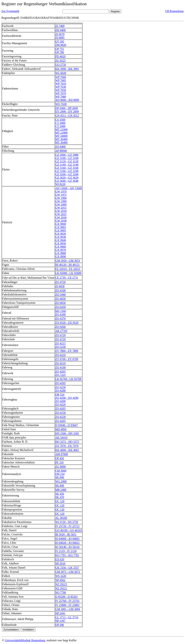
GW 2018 (61, 211)
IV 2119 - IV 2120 (66, 551)
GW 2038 (61, 221)
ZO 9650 (60, 303)
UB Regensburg (174, 11)
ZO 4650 (60, 299)
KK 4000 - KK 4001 (67, 450)
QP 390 (60, 625)
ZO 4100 (60, 290)
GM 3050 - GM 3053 (68, 261)
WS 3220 (61, 576)
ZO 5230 (60, 347)
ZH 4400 (60, 30)
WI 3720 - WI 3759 (67, 522)
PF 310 (59, 462)
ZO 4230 (60, 387)
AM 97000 (62, 454)
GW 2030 (61, 217)
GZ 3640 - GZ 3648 (67, 181)
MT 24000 (61, 136)
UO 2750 (61, 65)
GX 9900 (61, 224)
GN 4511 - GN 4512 (67, 116)
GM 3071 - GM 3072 (68, 572)
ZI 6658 (60, 286)
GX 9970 (61, 250)
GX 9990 (61, 256)
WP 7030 (61, 87)
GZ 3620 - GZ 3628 (67, 178)
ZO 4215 (60, 343)
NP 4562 (60, 580)
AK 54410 (61, 438)
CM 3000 (61, 471)
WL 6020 (61, 73)
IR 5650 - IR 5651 (66, 534)
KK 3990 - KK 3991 (67, 69)
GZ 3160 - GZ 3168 (67, 168)
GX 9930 (61, 237)
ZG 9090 (60, 467)
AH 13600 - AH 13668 (69, 188)
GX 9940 (61, 240)
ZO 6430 (60, 307)
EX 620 (60, 559)
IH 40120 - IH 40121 (67, 265)
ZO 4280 (60, 390)
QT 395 (60, 42)
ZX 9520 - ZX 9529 (67, 323)
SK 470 (60, 497)
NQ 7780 (61, 592)
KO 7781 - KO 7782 (67, 555)
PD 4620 (60, 56)
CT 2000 (60, 123)
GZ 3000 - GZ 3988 (67, 155)
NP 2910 (60, 563)
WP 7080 (61, 97)
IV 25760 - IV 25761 (67, 601)
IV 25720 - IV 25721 (67, 526)
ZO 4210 (60, 355)
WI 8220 (60, 184)
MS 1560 (61, 311)
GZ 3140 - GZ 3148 (67, 165)
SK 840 (60, 477)
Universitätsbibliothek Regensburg (25, 640)
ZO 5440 (60, 294)
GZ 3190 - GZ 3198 (67, 171)
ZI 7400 (60, 26)
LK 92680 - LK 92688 (68, 273)
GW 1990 (61, 201)
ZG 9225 (60, 61)
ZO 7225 (60, 375)
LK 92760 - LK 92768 (68, 379)
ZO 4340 (60, 314)
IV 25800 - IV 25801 (67, 605)
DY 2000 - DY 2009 (67, 111)
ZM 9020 (61, 45)
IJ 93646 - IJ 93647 (66, 425)
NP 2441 (60, 613)
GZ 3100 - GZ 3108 (67, 158)
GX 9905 (61, 230)
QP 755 (60, 49)
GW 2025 (61, 214)
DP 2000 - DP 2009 (67, 108)
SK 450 (60, 494)
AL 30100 (61, 518)
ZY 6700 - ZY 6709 (67, 359)
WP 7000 (61, 77)
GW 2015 (61, 208)
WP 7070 (61, 93)
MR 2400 (61, 490)
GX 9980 (61, 253)
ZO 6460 (60, 147)
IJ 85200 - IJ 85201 (66, 597)
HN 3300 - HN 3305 (67, 433)
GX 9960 (61, 247)
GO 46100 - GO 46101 (69, 530)
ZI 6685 (60, 37)
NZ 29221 (61, 584)
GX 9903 (61, 227)
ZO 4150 (60, 413)
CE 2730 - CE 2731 (67, 278)
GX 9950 (61, 243)
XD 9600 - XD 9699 (67, 100)
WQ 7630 (61, 104)
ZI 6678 (60, 34)
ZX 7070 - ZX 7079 (67, 446)
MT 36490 (61, 142)
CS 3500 (60, 120)
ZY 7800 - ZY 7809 (67, 351)
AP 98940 (61, 151)
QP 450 (60, 458)
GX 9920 (61, 234)
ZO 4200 (60, 401)
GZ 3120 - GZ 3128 (67, 161)
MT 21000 (61, 129)
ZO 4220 (60, 404)
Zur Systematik (10, 11)
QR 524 (60, 395)
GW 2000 (61, 204)
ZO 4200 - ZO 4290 (67, 398)
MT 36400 (61, 139)
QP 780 (60, 52)
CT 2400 (60, 126)
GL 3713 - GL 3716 (67, 617)
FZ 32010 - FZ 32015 (68, 269)
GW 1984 (61, 198)
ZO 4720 (60, 282)
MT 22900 (61, 133)
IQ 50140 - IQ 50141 (67, 547)
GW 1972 (61, 195)
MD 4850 (61, 429)
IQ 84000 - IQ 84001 (67, 539)
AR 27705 (61, 331)
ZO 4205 (60, 372)
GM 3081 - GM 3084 (68, 609)
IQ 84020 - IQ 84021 (67, 543)
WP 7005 (61, 80)
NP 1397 (60, 621)
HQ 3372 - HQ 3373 (67, 442)
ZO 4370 (60, 318)
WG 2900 (61, 481)
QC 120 (60, 501)
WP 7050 (61, 90)
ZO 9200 (60, 327)
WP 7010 (61, 84)
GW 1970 (61, 191)
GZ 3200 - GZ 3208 (67, 174)
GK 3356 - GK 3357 (67, 568)
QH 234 (60, 474)
